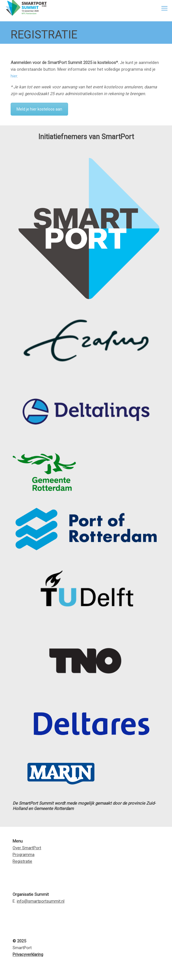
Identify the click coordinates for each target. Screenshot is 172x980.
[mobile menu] (164, 8)
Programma (24, 855)
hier (14, 76)
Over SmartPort (27, 848)
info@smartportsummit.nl (41, 901)
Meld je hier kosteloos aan (39, 109)
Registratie (22, 861)
